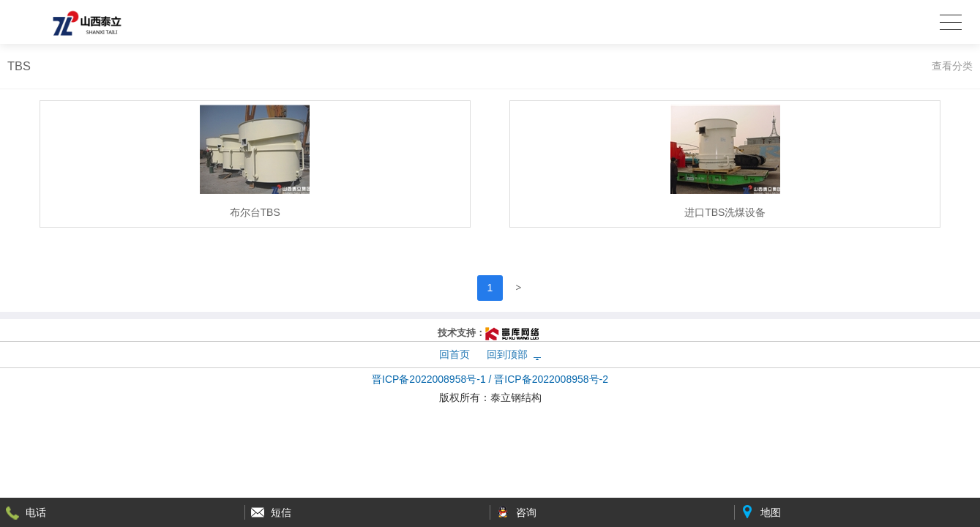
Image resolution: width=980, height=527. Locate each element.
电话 (36, 512)
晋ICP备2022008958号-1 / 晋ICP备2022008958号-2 (490, 379)
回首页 (455, 354)
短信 (281, 512)
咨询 (526, 512)
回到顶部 (507, 354)
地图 (771, 512)
